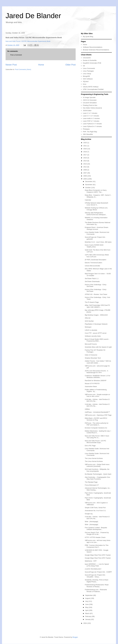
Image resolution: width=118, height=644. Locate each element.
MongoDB (86, 76)
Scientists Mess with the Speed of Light (98, 347)
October (88, 188)
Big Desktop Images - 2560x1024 (96, 315)
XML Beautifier (88, 134)
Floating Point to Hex (90, 105)
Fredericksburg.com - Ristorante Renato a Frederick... (96, 591)
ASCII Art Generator (90, 100)
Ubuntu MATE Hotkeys (91, 87)
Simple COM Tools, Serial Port (95, 508)
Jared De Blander (33, 16)
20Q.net (87, 318)
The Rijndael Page (91, 482)
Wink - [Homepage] (91, 522)
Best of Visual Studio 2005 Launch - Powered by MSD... (97, 340)
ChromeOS (87, 58)
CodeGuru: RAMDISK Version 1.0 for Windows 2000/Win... (97, 377)
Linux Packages (88, 71)
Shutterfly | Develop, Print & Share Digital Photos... (97, 581)
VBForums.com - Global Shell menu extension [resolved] (97, 465)
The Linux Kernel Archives (94, 458)
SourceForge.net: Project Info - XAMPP (98, 572)
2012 (85, 167)
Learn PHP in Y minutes (91, 121)
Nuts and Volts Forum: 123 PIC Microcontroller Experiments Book (28, 41)
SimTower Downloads (92, 281)
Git (84, 66)
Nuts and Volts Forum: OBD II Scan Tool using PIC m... (97, 437)
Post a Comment (16, 55)
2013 (85, 164)
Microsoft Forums (91, 344)
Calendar (88, 200)
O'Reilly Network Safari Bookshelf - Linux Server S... (97, 204)
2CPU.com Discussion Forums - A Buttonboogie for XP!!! (96, 372)
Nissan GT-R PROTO (92, 384)
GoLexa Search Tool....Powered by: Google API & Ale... (97, 533)
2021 (85, 146)
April (87, 610)
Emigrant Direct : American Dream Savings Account (96, 228)
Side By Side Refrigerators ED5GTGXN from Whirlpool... (96, 214)
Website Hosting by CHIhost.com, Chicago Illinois (96, 209)
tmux (85, 84)
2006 (85, 176)
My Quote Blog (88, 37)
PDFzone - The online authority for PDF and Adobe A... (97, 424)
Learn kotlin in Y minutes (91, 118)
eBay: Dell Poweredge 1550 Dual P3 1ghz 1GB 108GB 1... (97, 306)
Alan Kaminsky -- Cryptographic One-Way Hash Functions (98, 478)
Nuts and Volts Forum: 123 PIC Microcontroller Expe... (95, 442)
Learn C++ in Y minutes (91, 116)
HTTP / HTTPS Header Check (95, 537)
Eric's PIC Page (90, 446)
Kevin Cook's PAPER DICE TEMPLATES (94, 246)
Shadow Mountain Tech (93, 358)
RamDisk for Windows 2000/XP (96, 381)
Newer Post (11, 65)
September (89, 595)
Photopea (86, 129)
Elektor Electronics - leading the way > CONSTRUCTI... (98, 432)
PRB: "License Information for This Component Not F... (97, 546)
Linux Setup (87, 74)
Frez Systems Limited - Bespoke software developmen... (96, 529)
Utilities (87, 409)
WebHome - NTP (91, 561)
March (88, 613)
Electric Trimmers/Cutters (93, 263)
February (89, 616)
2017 (85, 155)
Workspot (88, 327)
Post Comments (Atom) (23, 69)
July (87, 601)
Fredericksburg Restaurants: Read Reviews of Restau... (97, 586)
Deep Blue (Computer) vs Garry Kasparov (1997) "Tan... (96, 191)
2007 (85, 173)
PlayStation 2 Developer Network (96, 324)
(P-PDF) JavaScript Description (96, 260)
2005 (85, 179)
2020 (85, 149)
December (89, 181)
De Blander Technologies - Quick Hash (98, 474)
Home (41, 65)
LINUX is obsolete (91, 330)
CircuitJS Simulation (90, 103)
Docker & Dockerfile (90, 60)
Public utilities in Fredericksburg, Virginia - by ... (96, 391)
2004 (85, 623)
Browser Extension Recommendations (96, 50)
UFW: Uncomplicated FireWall (93, 89)
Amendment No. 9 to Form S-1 (95, 511)
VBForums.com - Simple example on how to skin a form (97, 395)
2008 (85, 170)
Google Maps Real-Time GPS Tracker (98, 555)
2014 (85, 161)
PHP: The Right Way (90, 132)
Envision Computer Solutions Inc (96, 428)
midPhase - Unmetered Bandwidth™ (97, 412)
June (87, 604)
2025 (85, 143)
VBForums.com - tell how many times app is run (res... (98, 541)
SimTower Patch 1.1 (92, 278)
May (87, 607)
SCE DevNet (89, 321)
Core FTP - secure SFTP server (96, 333)
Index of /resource (91, 355)
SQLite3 (86, 81)
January (88, 619)
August (88, 598)
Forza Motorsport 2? (92, 485)
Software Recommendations (93, 47)
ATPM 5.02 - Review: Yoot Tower (96, 294)
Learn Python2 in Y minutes (92, 124)
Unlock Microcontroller (92, 266)
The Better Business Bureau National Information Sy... (97, 223)
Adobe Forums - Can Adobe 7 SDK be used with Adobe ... (98, 362)
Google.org (89, 514)
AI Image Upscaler (89, 97)
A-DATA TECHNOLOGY (93, 569)
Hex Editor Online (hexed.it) (92, 108)
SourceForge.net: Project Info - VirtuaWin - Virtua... (95, 576)
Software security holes (93, 336)
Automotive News (91, 386)
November (89, 185)
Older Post (71, 65)
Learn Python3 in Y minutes (92, 126)
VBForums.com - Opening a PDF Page (98, 415)
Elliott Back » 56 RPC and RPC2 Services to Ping (96, 419)
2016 (85, 158)
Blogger (75, 637)
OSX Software (88, 79)
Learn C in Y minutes (90, 113)
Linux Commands (89, 68)
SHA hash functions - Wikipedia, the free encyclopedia (97, 470)
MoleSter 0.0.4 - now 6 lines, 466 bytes (98, 242)
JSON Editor (87, 111)
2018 (85, 152)
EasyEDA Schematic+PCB (92, 63)
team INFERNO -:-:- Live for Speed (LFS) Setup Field (97, 565)
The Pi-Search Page (92, 302)
